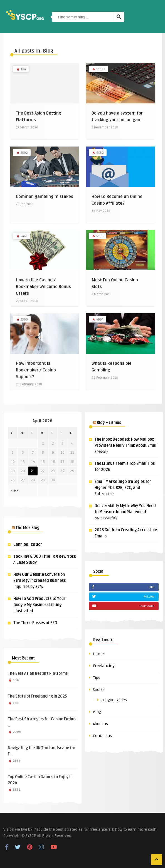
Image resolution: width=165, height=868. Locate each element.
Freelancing (104, 666)
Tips (97, 678)
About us (100, 724)
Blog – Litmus (109, 423)
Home (98, 654)
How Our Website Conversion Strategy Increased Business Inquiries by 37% (40, 581)
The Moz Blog (27, 528)
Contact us (102, 736)
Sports (99, 690)
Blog (97, 712)
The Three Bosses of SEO (35, 623)
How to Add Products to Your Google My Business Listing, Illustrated (39, 605)
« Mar (15, 491)
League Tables (114, 700)
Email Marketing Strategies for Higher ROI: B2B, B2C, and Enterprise (123, 488)
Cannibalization (28, 545)
